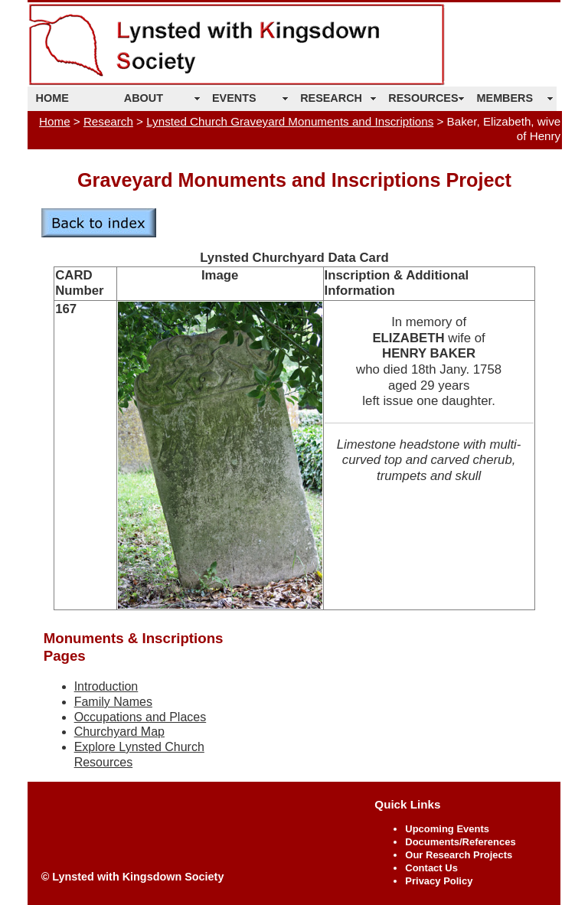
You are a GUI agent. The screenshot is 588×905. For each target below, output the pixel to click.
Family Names (113, 702)
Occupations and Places (140, 717)
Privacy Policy (439, 881)
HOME (52, 98)
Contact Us (431, 868)
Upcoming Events (447, 829)
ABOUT (144, 98)
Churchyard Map (119, 732)
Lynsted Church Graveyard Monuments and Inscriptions (290, 121)
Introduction (106, 686)
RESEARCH (331, 98)
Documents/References (460, 842)
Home (55, 121)
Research (108, 121)
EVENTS (234, 98)
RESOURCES (423, 98)
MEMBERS (505, 98)
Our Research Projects (459, 855)
